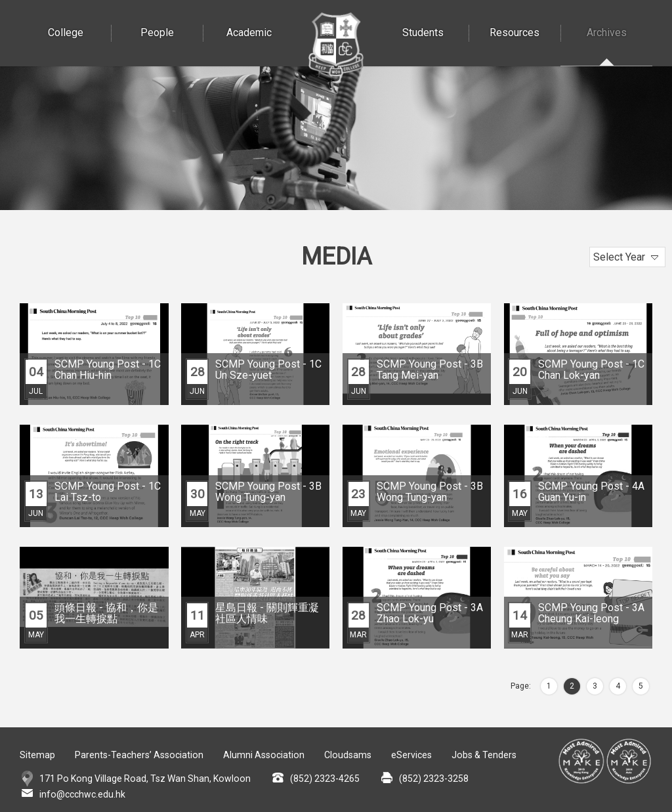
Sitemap (37, 755)
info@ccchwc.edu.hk (82, 794)
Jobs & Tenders (480, 755)
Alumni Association (262, 755)
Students (435, 19)
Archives (619, 19)
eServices (408, 755)
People (172, 19)
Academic (261, 19)
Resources (525, 19)
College (80, 19)
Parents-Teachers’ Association (138, 755)
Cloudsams (345, 755)
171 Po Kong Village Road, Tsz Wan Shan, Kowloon (143, 779)
